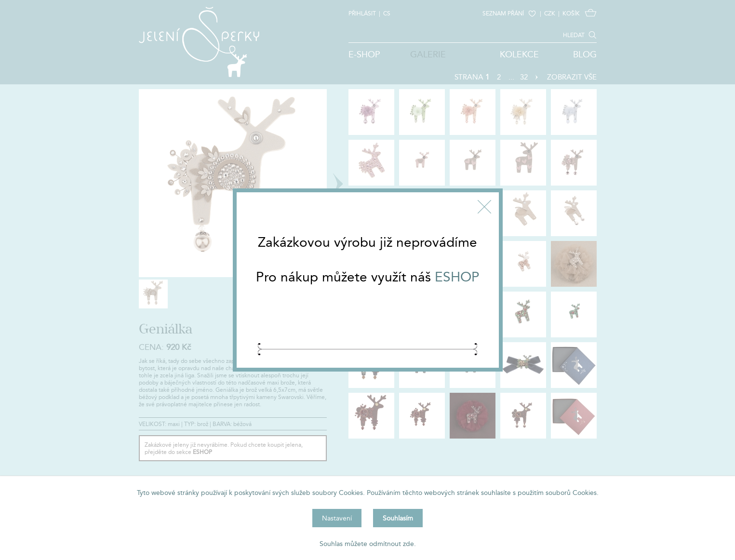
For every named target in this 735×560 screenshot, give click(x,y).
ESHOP (457, 277)
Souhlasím (398, 518)
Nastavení (337, 518)
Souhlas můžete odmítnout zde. (368, 544)
